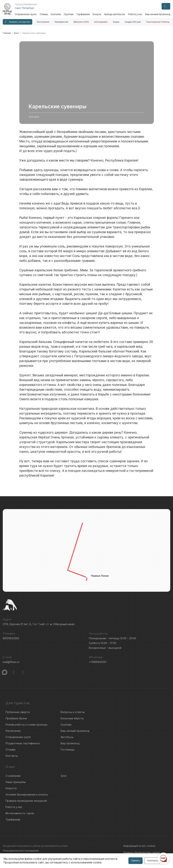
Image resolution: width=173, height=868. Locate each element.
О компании (13, 776)
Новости (11, 788)
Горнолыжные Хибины (158, 22)
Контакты (56, 14)
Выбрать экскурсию (18, 22)
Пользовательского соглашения (21, 851)
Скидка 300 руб (133, 22)
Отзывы (44, 14)
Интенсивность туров (20, 813)
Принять (136, 861)
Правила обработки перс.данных (142, 852)
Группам (69, 14)
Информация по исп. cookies (139, 846)
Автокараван (101, 22)
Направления (61, 22)
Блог (64, 776)
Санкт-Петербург (25, 8)
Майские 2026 (81, 22)
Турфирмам (83, 14)
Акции (116, 22)
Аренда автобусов (115, 14)
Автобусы (67, 737)
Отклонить (153, 861)
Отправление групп (26, 14)
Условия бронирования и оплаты (27, 794)
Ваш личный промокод (158, 14)
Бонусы (97, 14)
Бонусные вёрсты (72, 718)
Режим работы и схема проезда (26, 725)
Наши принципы (16, 782)
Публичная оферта (18, 712)
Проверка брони (16, 718)
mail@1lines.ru (11, 662)
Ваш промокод (70, 743)
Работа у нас (135, 14)
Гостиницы (68, 749)
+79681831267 (98, 662)
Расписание (43, 22)
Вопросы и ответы (73, 712)
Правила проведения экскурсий (26, 801)
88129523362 (11, 638)
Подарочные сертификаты (23, 743)
